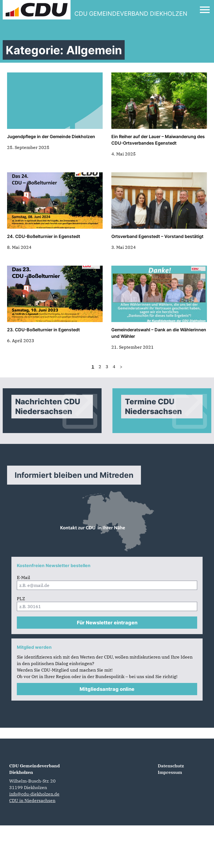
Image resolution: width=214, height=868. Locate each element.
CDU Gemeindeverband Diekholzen (34, 769)
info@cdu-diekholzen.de (34, 794)
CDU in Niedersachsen (32, 800)
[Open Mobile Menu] (205, 10)
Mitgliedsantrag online (107, 689)
